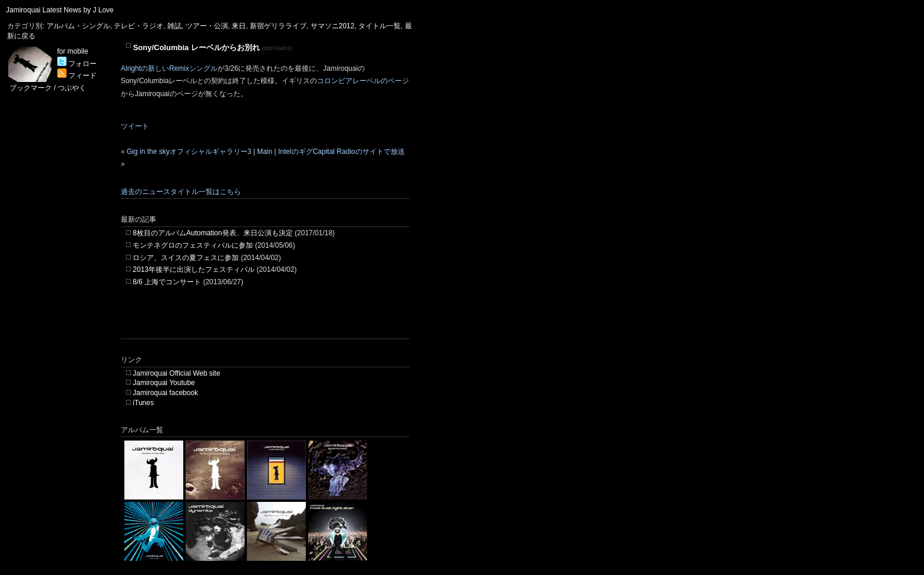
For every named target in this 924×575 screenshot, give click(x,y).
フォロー (77, 64)
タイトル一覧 (379, 26)
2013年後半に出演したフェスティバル (194, 270)
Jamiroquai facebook (165, 393)
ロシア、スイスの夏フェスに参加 (186, 258)
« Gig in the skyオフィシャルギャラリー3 (186, 152)
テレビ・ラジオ (138, 26)
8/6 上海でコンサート (167, 282)
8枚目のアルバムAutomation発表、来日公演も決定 (212, 233)
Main (265, 152)
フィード (77, 75)
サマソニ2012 (333, 26)
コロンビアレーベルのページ (363, 81)
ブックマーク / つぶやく (48, 88)
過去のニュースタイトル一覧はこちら (181, 192)
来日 (239, 26)
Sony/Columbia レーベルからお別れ (197, 47)
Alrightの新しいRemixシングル (169, 68)
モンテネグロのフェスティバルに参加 (193, 245)
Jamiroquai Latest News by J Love (60, 10)
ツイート (135, 126)
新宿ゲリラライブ (278, 26)
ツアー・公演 (207, 26)
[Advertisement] (259, 321)
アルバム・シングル (78, 26)
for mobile (73, 51)
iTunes (143, 403)
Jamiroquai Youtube (164, 383)
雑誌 (174, 26)
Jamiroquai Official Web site (176, 373)
